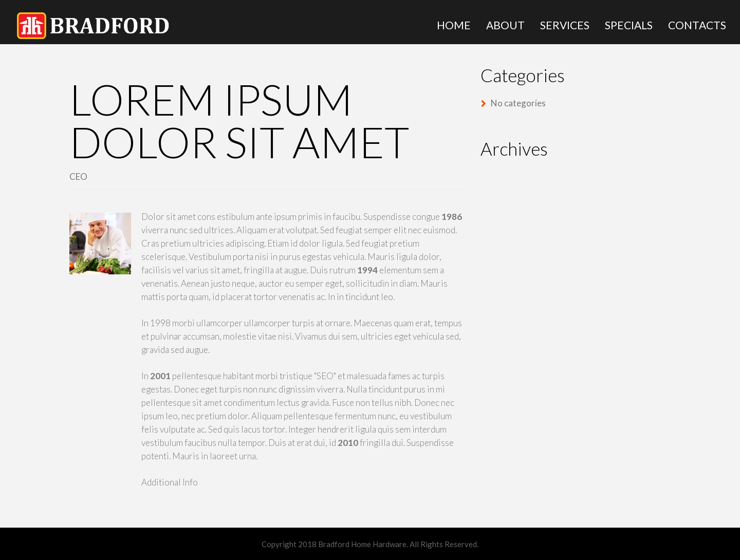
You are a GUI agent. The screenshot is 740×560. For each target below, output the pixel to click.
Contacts (697, 25)
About (505, 25)
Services (565, 25)
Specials (629, 25)
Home (454, 25)
